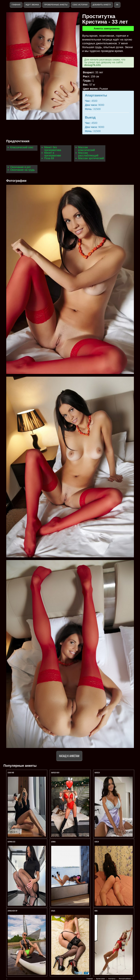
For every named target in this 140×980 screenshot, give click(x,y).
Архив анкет (101, 979)
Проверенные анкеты (56, 5)
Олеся (97, 842)
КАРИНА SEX (12, 842)
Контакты (112, 979)
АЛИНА (54, 842)
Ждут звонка (32, 5)
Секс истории (80, 5)
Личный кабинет (125, 979)
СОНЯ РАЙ (11, 773)
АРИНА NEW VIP (13, 911)
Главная (16, 5)
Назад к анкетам (69, 756)
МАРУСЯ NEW (55, 773)
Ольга (53, 911)
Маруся (97, 773)
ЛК (117, 5)
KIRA (96, 911)
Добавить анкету (102, 5)
